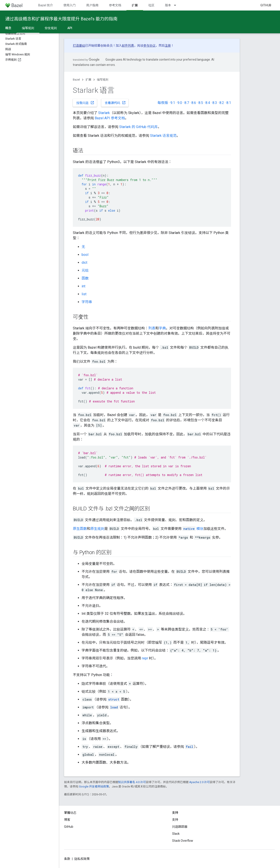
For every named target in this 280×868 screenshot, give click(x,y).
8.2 (222, 103)
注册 (168, 46)
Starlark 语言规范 (163, 136)
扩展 (88, 80)
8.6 (194, 103)
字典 (162, 328)
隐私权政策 (82, 859)
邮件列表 (128, 46)
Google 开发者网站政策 (94, 786)
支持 (175, 820)
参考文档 (115, 5)
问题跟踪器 (180, 827)
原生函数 (80, 529)
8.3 (215, 103)
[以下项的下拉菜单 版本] (177, 5)
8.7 (187, 103)
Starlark (104, 113)
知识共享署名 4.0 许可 (132, 782)
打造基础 (79, 46)
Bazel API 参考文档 (110, 118)
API (70, 28)
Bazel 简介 (46, 5)
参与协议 (149, 46)
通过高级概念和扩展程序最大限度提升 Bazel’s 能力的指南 (61, 19)
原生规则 (97, 529)
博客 (67, 820)
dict (84, 263)
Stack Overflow (183, 841)
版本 (168, 5)
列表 (152, 328)
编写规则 (103, 80)
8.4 (208, 103)
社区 (151, 5)
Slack (176, 834)
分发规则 (51, 28)
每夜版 (163, 103)
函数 (85, 278)
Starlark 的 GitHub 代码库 (138, 127)
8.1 (229, 103)
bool (85, 255)
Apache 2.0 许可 (199, 782)
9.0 (180, 103)
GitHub (266, 5)
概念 (8, 28)
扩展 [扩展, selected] (135, 5)
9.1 (173, 103)
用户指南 (92, 5)
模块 (193, 529)
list (84, 294)
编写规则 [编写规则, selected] (28, 28)
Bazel (76, 80)
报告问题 (85, 103)
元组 (85, 270)
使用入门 (70, 5)
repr (145, 658)
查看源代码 (115, 103)
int (83, 286)
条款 (67, 859)
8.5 (201, 103)
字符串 (87, 302)
